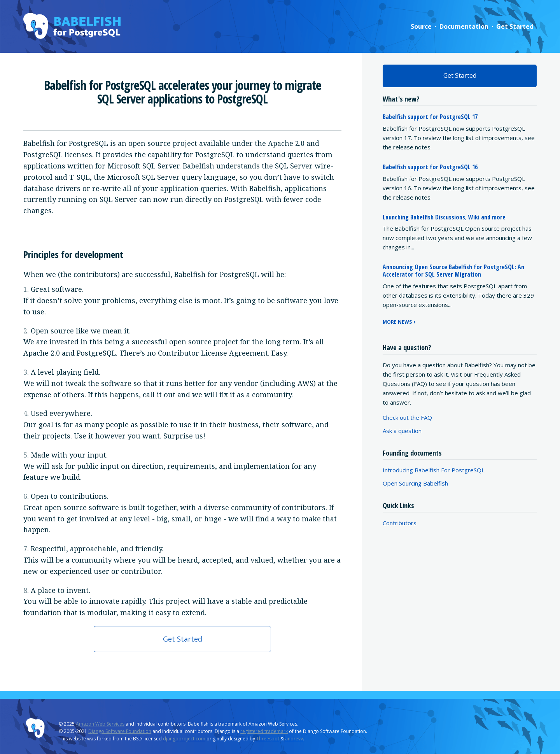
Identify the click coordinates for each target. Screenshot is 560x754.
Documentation (464, 26)
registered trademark (264, 731)
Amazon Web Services (100, 724)
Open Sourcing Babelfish (415, 483)
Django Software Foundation (120, 731)
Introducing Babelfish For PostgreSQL (434, 470)
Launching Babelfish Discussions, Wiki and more (444, 217)
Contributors (400, 523)
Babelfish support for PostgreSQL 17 (430, 117)
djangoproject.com (184, 739)
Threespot (268, 739)
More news (397, 322)
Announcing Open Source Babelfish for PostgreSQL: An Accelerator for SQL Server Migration (453, 271)
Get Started (515, 26)
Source (421, 26)
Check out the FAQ (407, 417)
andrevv (294, 739)
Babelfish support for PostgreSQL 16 (430, 167)
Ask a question (402, 431)
